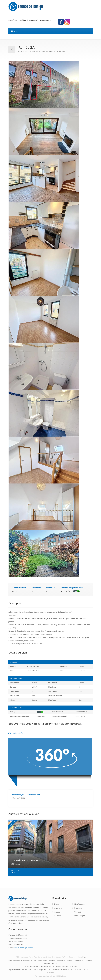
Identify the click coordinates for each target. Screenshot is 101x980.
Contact (78, 912)
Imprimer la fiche (17, 733)
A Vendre (58, 908)
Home (57, 904)
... (9, 23)
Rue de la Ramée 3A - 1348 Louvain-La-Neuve (42, 52)
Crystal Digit (82, 957)
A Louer (57, 912)
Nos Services (80, 904)
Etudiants (78, 908)
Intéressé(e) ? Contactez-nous (27, 795)
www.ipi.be (88, 960)
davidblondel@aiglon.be (24, 948)
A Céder (58, 916)
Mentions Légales (55, 957)
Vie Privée (65, 957)
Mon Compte (80, 916)
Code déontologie (50, 963)
